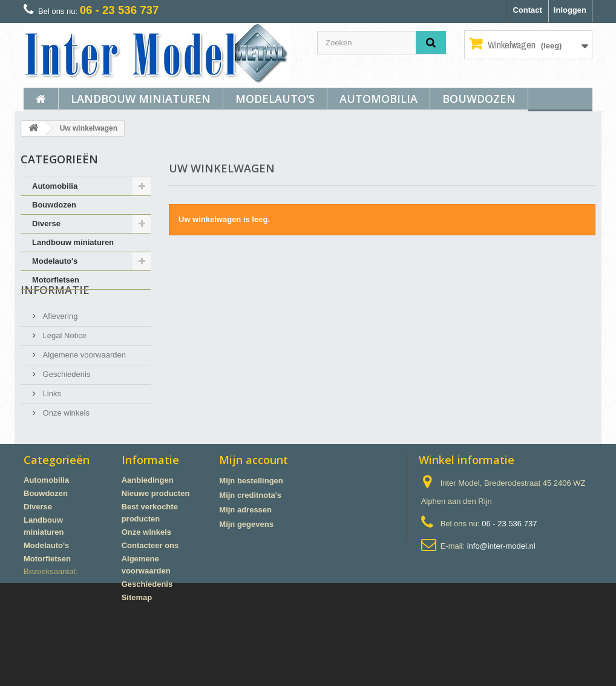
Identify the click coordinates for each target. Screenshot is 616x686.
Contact (527, 10)
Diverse (46, 224)
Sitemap (137, 646)
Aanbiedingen (148, 529)
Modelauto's (275, 99)
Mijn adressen (245, 559)
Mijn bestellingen (251, 530)
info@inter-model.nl (501, 595)
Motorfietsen (56, 280)
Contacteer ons (150, 594)
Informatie (55, 316)
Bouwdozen (479, 99)
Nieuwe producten (156, 542)
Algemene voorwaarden (83, 377)
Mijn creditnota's (250, 544)
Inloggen (570, 10)
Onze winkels (65, 435)
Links (51, 415)
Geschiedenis (65, 396)
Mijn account (254, 509)
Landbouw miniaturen (141, 99)
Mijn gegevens (246, 573)
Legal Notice (64, 357)
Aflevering (59, 338)
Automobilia (378, 99)
